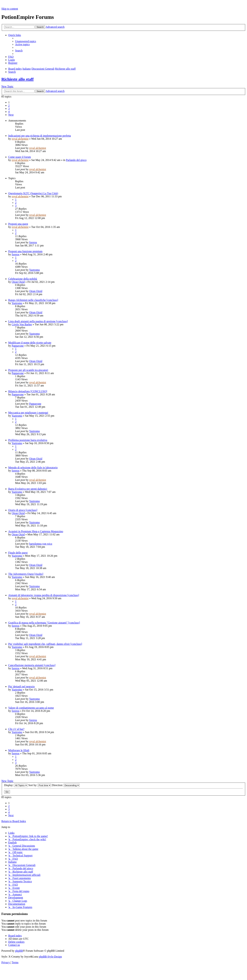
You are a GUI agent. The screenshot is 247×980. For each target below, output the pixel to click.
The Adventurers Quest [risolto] (26, 574)
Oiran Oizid (18, 282)
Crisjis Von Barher (22, 324)
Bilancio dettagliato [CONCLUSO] (28, 391)
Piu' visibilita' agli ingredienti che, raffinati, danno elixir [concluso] (45, 644)
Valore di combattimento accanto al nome (31, 708)
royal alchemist (20, 139)
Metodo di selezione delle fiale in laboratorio (33, 468)
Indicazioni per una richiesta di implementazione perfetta (40, 136)
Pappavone (18, 346)
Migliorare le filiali (19, 750)
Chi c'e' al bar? (16, 729)
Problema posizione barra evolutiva (28, 440)
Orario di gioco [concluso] (23, 510)
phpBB (19, 951)
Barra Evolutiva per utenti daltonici (28, 489)
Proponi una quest (18, 224)
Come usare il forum (20, 157)
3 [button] (9, 109)
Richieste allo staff (17, 79)
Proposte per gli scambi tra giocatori (28, 370)
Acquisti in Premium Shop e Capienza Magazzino (36, 531)
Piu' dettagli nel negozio (21, 686)
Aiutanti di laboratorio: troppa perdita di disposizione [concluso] (44, 595)
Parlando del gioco (76, 160)
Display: (16, 785)
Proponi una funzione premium (25, 251)
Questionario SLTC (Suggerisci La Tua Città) (33, 193)
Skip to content (10, 9)
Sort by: (40, 785)
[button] (11, 115)
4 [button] (9, 112)
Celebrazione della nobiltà (23, 279)
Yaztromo (34, 270)
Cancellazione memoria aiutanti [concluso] (32, 665)
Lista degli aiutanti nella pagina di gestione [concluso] (38, 321)
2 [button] (9, 105)
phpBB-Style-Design (50, 957)
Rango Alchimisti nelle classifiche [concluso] (33, 300)
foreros (33, 242)
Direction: (66, 785)
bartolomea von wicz (41, 544)
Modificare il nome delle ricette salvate (30, 343)
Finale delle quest (18, 553)
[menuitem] (26, 41)
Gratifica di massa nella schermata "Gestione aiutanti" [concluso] (44, 623)
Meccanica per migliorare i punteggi (28, 413)
